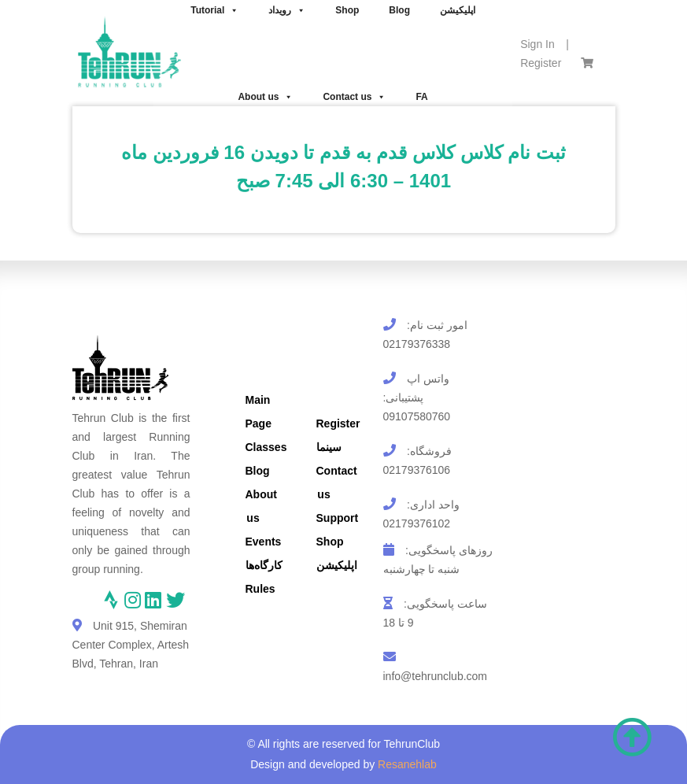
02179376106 (417, 470)
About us (265, 97)
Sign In (537, 44)
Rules (260, 589)
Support (338, 518)
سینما (329, 447)
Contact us (354, 97)
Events (264, 542)
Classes (266, 447)
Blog (258, 471)
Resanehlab (407, 764)
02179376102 (417, 523)
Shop (330, 542)
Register (541, 63)
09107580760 (417, 416)
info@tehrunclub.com (436, 676)
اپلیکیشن (337, 565)
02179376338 (417, 344)
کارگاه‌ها (264, 565)
